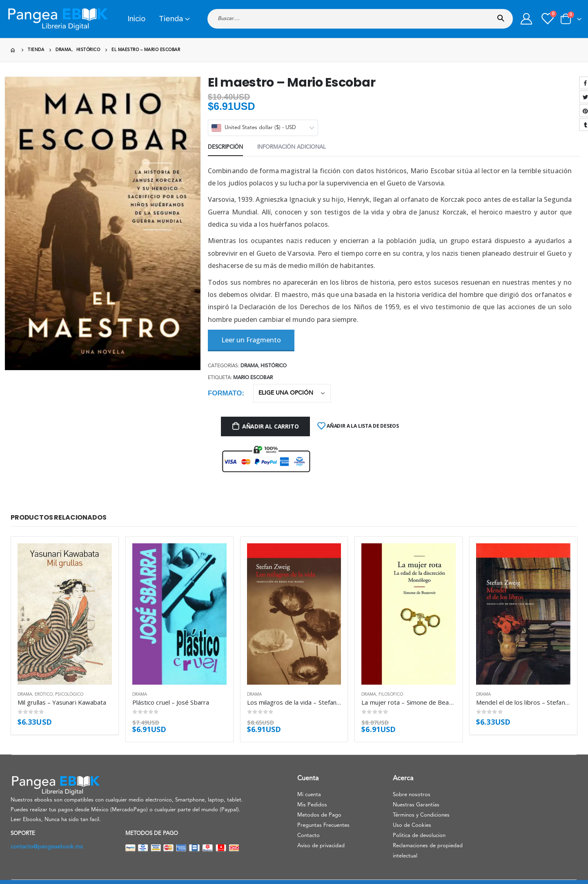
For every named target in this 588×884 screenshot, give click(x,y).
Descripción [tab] (225, 147)
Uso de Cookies (412, 825)
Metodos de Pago (319, 815)
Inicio (136, 19)
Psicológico (69, 694)
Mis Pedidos (312, 805)
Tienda (171, 19)
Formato (225, 393)
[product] (65, 614)
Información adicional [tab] (292, 147)
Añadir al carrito (270, 426)
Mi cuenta (309, 795)
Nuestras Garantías (416, 805)
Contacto (308, 836)
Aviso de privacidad (321, 846)
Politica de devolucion (419, 836)
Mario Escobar (253, 378)
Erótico (44, 694)
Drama (249, 366)
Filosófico (391, 694)
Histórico (274, 366)
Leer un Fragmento (251, 340)
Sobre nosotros (412, 795)
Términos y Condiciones (421, 815)
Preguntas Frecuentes (323, 825)
